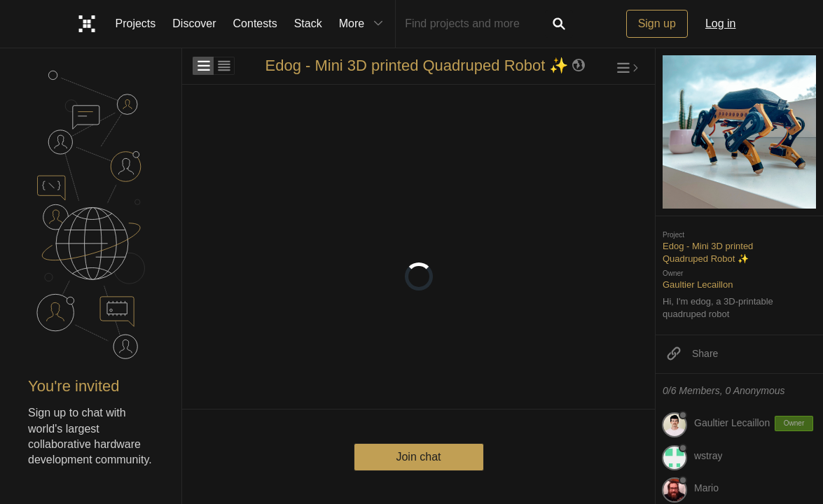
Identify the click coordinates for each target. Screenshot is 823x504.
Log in (721, 23)
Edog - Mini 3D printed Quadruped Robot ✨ (416, 65)
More (364, 24)
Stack (308, 23)
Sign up (657, 23)
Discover (194, 23)
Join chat (418, 457)
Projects (136, 23)
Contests (255, 23)
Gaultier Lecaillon (698, 285)
